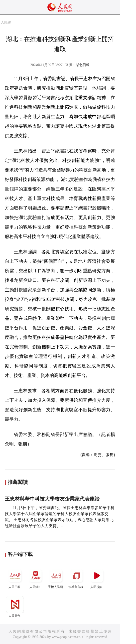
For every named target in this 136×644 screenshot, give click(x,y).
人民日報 (15, 578)
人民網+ (35, 578)
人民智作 (15, 607)
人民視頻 (97, 578)
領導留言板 (76, 578)
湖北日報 (83, 65)
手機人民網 (56, 578)
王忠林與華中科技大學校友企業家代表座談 (52, 499)
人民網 (6, 22)
